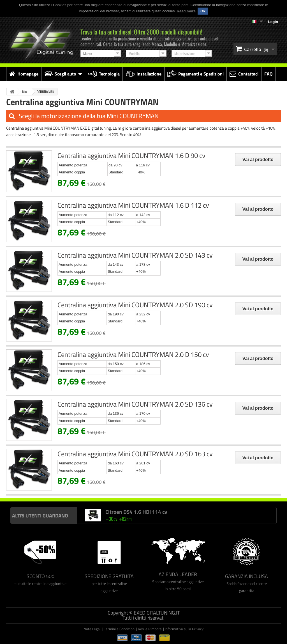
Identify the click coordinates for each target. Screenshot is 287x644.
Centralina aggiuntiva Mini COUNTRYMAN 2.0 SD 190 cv (135, 305)
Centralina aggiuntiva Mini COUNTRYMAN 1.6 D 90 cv (131, 155)
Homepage (24, 74)
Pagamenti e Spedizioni (195, 74)
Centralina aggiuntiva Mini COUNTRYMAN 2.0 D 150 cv (133, 354)
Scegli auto (63, 74)
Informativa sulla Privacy (184, 629)
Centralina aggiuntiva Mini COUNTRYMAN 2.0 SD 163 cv (135, 454)
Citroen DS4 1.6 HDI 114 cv (136, 512)
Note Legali (92, 629)
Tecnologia (104, 74)
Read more (186, 11)
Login (273, 22)
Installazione (143, 74)
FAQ (268, 74)
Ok (203, 11)
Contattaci (244, 74)
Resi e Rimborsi (150, 629)
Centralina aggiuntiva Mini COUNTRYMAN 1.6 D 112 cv (133, 205)
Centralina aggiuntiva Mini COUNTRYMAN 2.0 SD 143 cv (135, 255)
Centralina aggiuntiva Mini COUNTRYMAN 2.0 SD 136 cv (135, 404)
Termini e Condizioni (120, 629)
